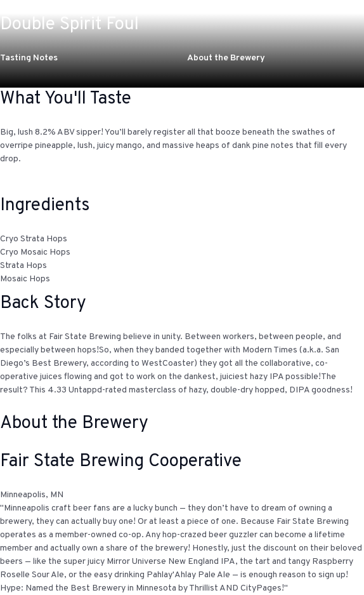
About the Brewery (226, 58)
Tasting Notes (29, 58)
